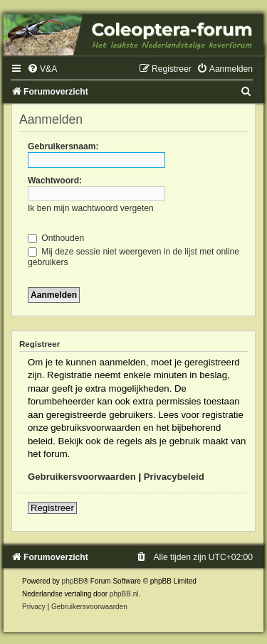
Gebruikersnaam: (63, 146)
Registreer (52, 508)
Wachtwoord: (55, 181)
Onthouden (56, 238)
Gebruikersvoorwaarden (82, 477)
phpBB (73, 581)
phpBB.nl (124, 594)
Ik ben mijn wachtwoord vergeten (91, 208)
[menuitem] (42, 69)
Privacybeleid (174, 477)
